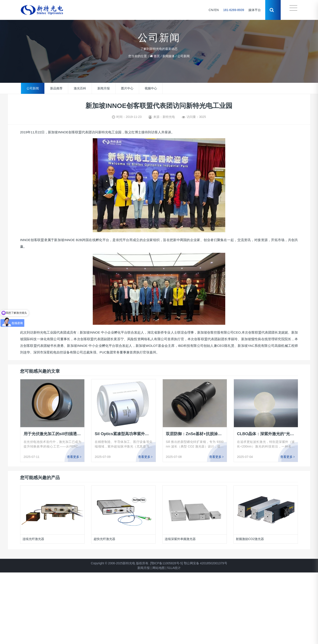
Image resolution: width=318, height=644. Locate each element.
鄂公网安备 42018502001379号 (205, 563)
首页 (157, 56)
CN (211, 10)
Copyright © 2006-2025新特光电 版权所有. (120, 563)
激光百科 (80, 88)
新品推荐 (56, 88)
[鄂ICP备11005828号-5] (167, 563)
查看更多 (74, 457)
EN (217, 10)
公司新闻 (184, 56)
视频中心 (151, 88)
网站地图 (159, 568)
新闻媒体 (168, 56)
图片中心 (127, 88)
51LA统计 (174, 568)
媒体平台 (255, 10)
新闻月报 (104, 88)
